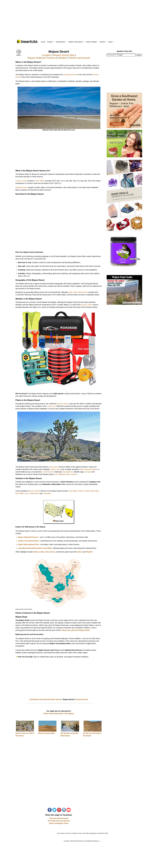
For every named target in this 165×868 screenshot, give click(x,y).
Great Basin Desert (70, 75)
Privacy (80, 833)
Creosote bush (48, 472)
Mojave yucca (56, 469)
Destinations (61, 42)
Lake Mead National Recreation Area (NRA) (35, 548)
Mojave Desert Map (64, 55)
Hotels (106, 833)
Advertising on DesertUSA (97, 833)
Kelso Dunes (50, 552)
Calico (80, 552)
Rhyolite (89, 552)
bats (70, 491)
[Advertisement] (82, 21)
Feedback (75, 833)
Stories (103, 42)
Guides (51, 42)
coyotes (87, 491)
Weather (62, 58)
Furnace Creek (21, 181)
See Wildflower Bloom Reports (66, 474)
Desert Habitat (92, 42)
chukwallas (47, 493)
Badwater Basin (21, 187)
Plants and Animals (79, 58)
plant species (54, 467)
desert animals (35, 491)
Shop (111, 42)
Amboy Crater (39, 552)
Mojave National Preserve (42, 58)
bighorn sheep (78, 491)
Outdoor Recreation (76, 42)
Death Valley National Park (78, 292)
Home (43, 42)
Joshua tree (51, 406)
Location (46, 55)
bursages (88, 472)
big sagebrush (68, 472)
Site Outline (86, 833)
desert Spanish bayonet (89, 469)
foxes (27, 493)
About (63, 833)
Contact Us (68, 833)
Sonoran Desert (87, 305)
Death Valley (39, 181)
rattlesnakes (34, 493)
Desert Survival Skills (46, 733)
